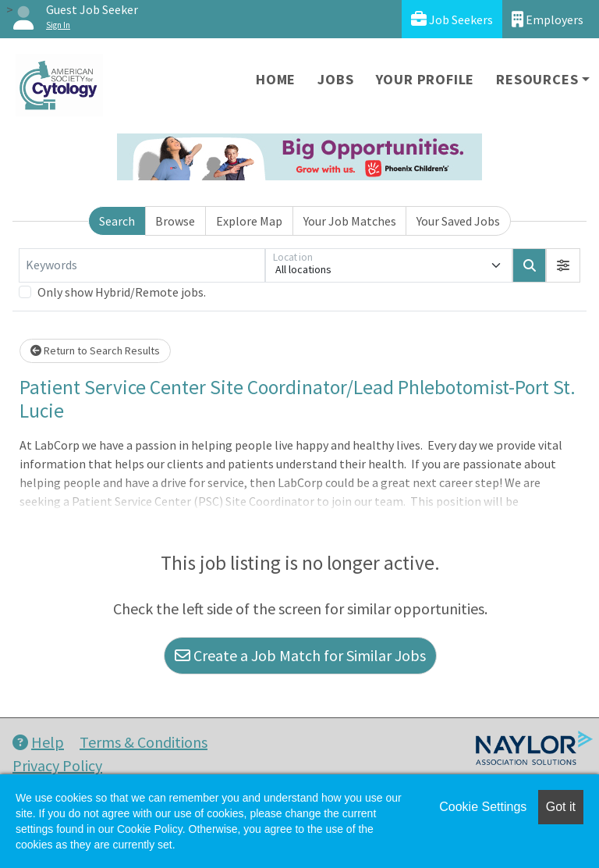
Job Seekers (452, 19)
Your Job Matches (350, 221)
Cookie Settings (483, 807)
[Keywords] (142, 265)
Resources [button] (537, 79)
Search (117, 221)
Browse (175, 221)
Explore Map (249, 221)
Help (38, 742)
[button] (563, 265)
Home (276, 79)
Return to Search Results (95, 350)
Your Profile (425, 79)
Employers (548, 19)
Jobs (335, 79)
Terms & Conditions (144, 742)
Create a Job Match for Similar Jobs (300, 655)
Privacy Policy (57, 765)
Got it (561, 807)
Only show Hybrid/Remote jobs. (122, 292)
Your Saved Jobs (458, 221)
